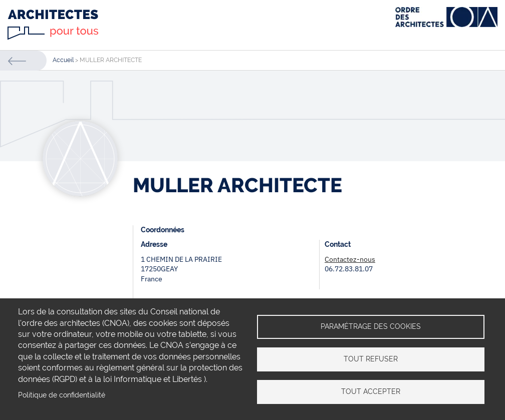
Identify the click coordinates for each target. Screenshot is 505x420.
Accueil (63, 60)
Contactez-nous (350, 259)
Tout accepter (371, 391)
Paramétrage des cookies (371, 326)
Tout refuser (371, 359)
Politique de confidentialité (62, 395)
